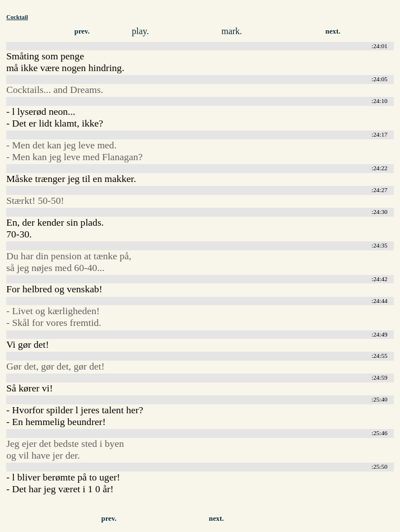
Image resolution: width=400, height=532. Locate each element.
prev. (82, 31)
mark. (232, 31)
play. (140, 31)
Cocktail (17, 17)
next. (333, 31)
